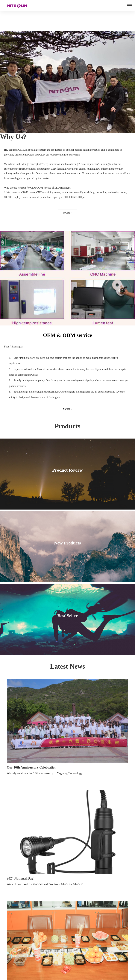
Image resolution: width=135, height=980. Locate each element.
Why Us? (13, 137)
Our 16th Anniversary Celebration (32, 767)
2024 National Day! (21, 878)
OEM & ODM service (67, 335)
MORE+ (67, 213)
